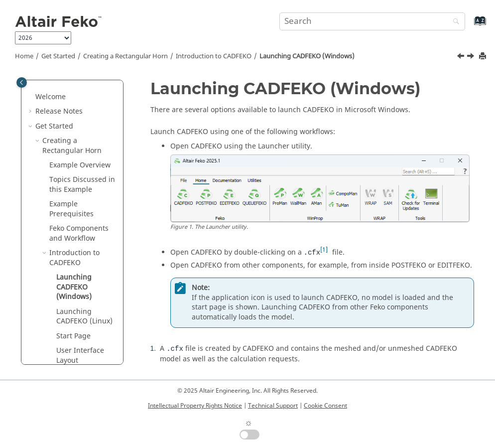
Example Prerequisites (71, 209)
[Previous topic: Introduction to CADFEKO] (462, 57)
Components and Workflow (79, 233)
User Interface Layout (80, 356)
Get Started (58, 56)
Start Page (73, 336)
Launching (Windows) (307, 56)
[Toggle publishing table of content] (22, 82)
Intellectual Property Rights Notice (195, 406)
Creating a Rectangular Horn (125, 56)
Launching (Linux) (84, 317)
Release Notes (59, 111)
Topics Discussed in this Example (82, 185)
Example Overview (80, 165)
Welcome (51, 97)
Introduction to (214, 56)
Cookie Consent (325, 406)
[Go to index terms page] (469, 26)
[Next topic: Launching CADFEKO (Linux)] (472, 57)
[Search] (454, 22)
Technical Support (273, 406)
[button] (31, 97)
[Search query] (372, 21)
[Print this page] (484, 57)
